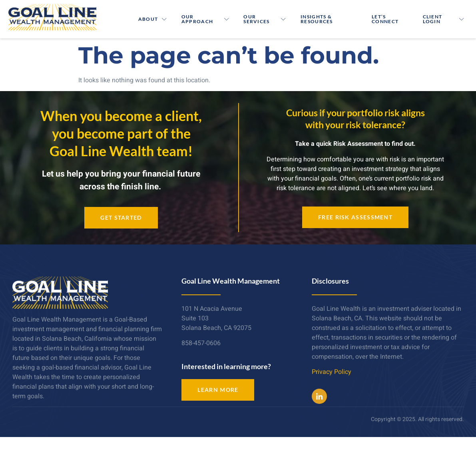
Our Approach (206, 19)
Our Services (266, 19)
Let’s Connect (385, 19)
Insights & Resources (317, 19)
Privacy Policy (332, 372)
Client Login (444, 19)
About (153, 19)
